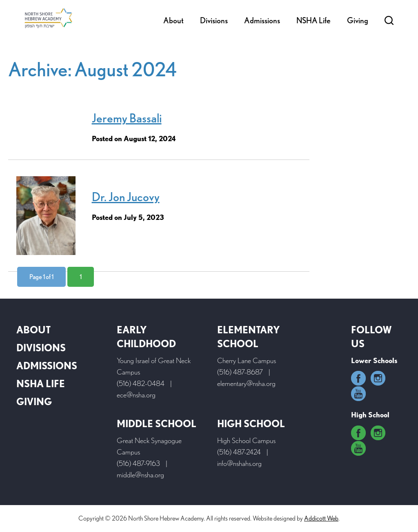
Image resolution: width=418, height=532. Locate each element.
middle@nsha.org (140, 475)
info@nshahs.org (239, 463)
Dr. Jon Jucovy (126, 197)
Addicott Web (321, 518)
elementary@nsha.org (246, 383)
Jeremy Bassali (127, 118)
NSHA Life (313, 20)
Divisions (214, 20)
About (173, 20)
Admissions (262, 20)
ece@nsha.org (136, 395)
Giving (358, 20)
